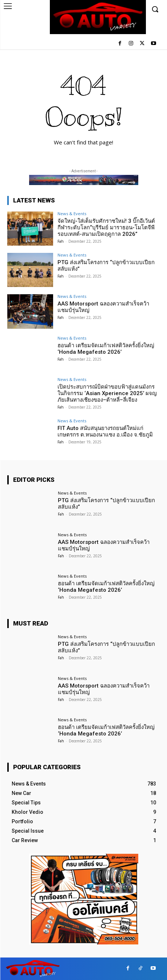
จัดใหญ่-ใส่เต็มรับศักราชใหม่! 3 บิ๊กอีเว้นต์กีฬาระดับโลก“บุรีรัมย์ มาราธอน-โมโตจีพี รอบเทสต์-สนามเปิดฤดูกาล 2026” (106, 227)
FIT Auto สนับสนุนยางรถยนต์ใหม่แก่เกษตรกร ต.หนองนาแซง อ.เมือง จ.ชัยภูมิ (105, 431)
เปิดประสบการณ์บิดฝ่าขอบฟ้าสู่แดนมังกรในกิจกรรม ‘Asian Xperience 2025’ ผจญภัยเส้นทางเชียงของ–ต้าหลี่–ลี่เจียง (107, 393)
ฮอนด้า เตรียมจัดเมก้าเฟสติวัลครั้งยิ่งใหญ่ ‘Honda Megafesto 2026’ (106, 349)
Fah (61, 241)
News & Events (72, 214)
